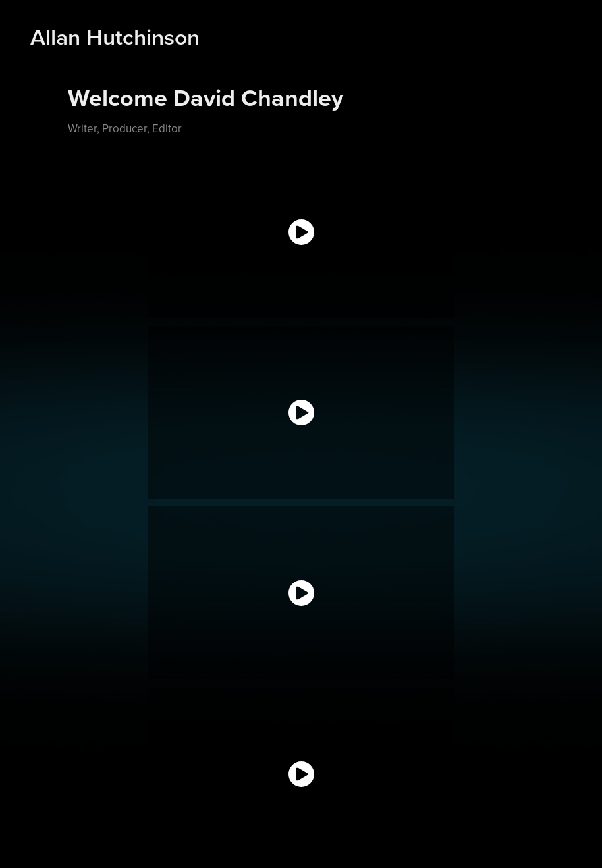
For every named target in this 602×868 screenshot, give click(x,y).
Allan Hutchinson (115, 37)
